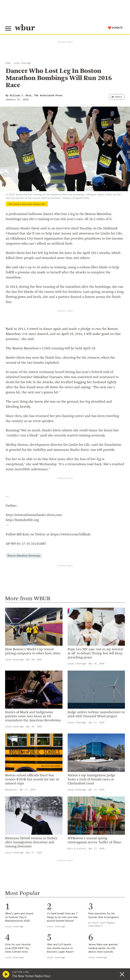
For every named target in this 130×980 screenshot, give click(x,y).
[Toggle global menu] (8, 29)
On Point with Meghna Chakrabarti (102, 924)
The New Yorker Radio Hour (31, 976)
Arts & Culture (77, 849)
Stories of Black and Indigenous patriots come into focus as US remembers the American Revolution (33, 716)
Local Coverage (22, 63)
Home (8, 63)
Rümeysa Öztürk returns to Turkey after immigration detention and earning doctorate (31, 842)
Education (11, 790)
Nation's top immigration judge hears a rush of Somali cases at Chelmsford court (91, 780)
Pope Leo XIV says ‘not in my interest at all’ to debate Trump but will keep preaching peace (96, 654)
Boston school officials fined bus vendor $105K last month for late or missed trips (32, 780)
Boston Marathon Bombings (24, 556)
